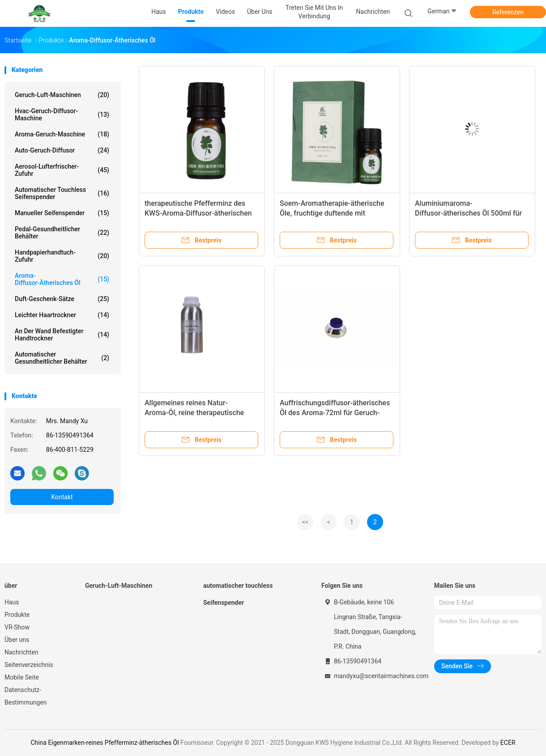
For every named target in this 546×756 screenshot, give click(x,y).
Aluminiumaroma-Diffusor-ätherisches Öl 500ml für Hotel (468, 213)
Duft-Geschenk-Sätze (62, 299)
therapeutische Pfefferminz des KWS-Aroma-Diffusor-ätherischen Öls (198, 213)
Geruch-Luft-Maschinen (62, 95)
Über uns (17, 640)
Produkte (17, 615)
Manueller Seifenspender (62, 213)
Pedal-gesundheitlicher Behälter (62, 233)
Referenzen (508, 12)
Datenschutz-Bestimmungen (26, 696)
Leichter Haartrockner (62, 315)
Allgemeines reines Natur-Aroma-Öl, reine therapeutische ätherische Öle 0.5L (194, 413)
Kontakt (62, 497)
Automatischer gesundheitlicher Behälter (62, 358)
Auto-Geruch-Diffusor (62, 150)
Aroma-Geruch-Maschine (62, 134)
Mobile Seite (22, 677)
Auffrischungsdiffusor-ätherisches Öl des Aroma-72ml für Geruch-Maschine (335, 413)
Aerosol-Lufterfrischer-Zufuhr (62, 170)
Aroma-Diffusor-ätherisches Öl (62, 279)
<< (305, 522)
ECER (508, 743)
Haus (12, 602)
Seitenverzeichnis (29, 665)
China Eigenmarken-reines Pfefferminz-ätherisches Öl (105, 743)
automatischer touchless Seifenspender (62, 193)
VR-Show (17, 627)
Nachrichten (21, 652)
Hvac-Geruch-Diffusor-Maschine (62, 115)
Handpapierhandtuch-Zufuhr (62, 256)
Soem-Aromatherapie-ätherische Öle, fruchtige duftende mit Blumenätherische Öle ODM (332, 213)
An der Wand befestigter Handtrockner (62, 335)
